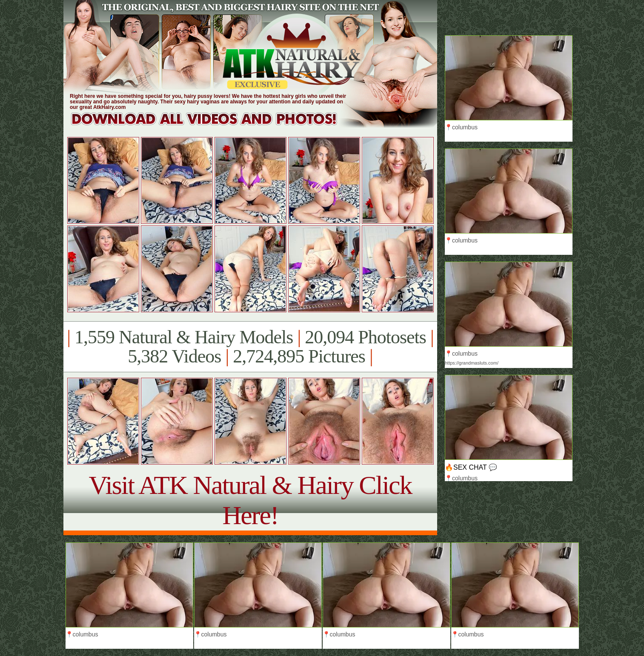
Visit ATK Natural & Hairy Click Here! (250, 500)
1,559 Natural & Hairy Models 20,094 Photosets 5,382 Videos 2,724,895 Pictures (250, 347)
